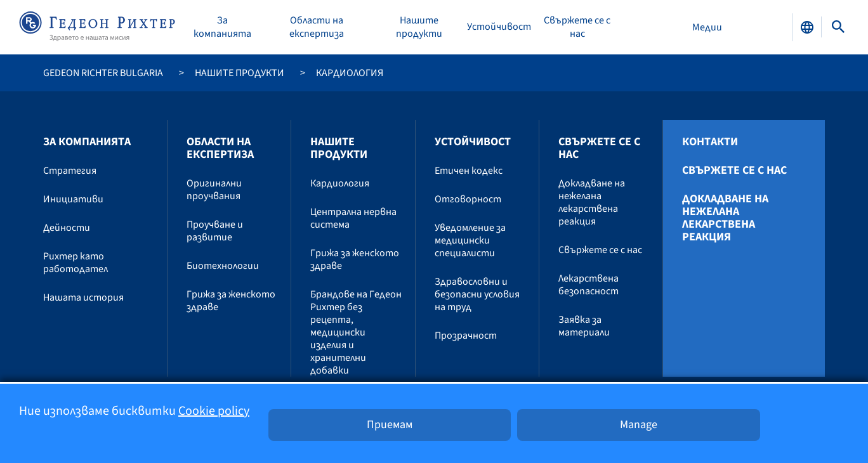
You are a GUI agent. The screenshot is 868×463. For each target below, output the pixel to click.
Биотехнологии (223, 266)
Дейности (67, 228)
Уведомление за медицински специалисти (470, 240)
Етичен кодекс (469, 171)
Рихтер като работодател (76, 263)
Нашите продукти (419, 27)
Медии (707, 27)
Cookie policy (214, 411)
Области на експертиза (317, 27)
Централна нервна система (353, 218)
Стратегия (70, 171)
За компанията (222, 27)
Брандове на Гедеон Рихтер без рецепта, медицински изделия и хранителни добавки (356, 332)
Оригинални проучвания (214, 190)
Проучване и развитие (215, 231)
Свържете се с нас (577, 27)
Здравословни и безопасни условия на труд (477, 294)
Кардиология (340, 183)
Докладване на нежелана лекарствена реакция (592, 202)
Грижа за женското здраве (231, 301)
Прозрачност (466, 336)
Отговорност (468, 199)
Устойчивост (499, 27)
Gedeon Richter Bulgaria (103, 73)
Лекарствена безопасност (589, 285)
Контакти (710, 142)
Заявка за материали (584, 326)
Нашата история (83, 297)
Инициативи (73, 199)
